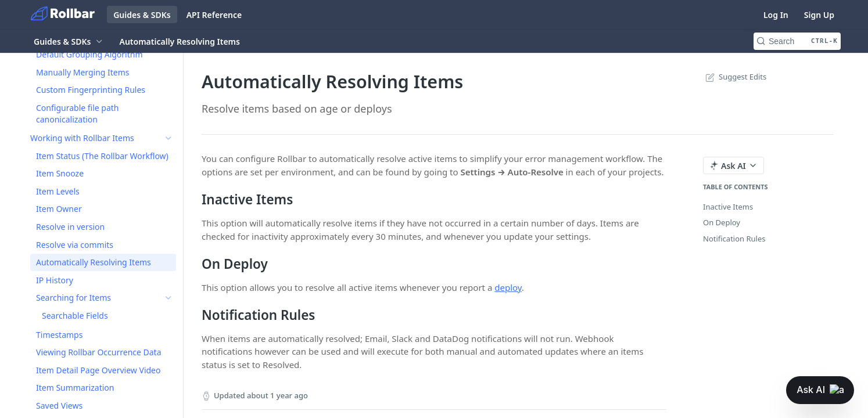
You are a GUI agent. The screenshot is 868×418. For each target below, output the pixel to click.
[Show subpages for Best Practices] (168, 103)
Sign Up (819, 15)
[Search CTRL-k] (797, 41)
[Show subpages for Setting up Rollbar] (168, 67)
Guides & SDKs (142, 15)
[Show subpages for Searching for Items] (168, 298)
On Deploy (722, 222)
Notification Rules (734, 239)
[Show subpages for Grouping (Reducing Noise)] (168, 120)
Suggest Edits (735, 77)
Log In (776, 15)
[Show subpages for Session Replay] (168, 85)
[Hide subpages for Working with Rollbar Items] (168, 138)
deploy (508, 287)
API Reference (214, 15)
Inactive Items (728, 207)
